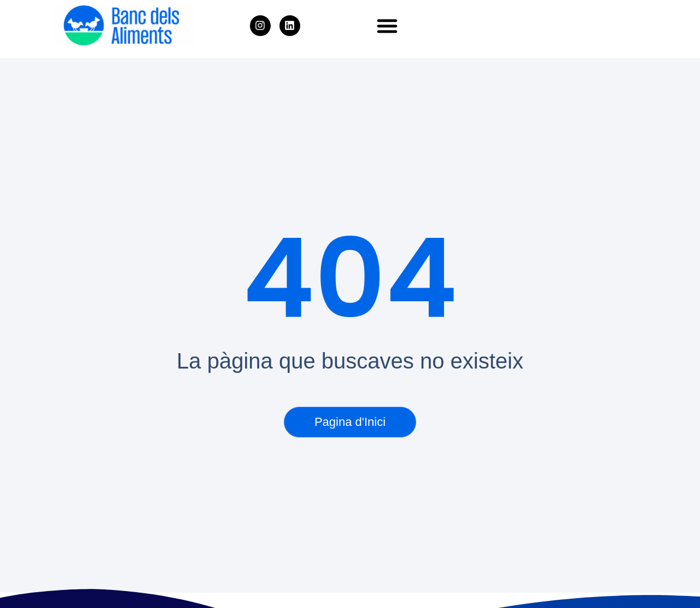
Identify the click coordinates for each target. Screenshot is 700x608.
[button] (387, 26)
